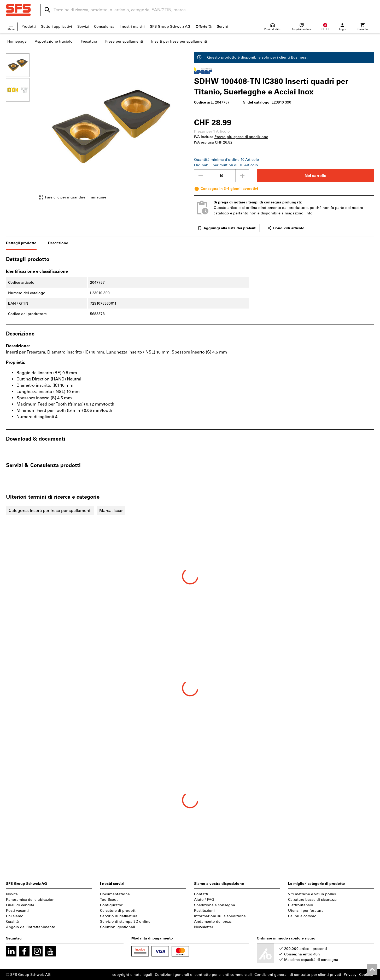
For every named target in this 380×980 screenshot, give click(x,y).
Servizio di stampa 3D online (125, 922)
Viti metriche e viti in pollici (312, 894)
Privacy (350, 975)
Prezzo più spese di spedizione (241, 137)
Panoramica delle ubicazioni (31, 900)
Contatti (201, 894)
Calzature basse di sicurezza (312, 900)
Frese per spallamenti (124, 41)
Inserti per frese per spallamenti (179, 41)
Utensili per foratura (306, 911)
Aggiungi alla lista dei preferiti (227, 228)
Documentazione (115, 894)
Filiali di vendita (20, 905)
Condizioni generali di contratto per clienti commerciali (203, 975)
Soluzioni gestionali (118, 927)
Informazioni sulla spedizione (220, 916)
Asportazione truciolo (54, 41)
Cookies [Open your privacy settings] (366, 975)
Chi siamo (15, 916)
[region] (22, 127)
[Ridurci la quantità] (201, 176)
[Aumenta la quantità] (242, 176)
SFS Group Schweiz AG (170, 27)
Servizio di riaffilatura (119, 916)
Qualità (12, 922)
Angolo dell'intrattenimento (31, 927)
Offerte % (204, 27)
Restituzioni (204, 911)
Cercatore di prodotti (118, 911)
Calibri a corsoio (302, 916)
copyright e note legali (132, 975)
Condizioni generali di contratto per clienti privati (298, 975)
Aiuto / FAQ (204, 900)
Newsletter (204, 927)
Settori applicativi (57, 27)
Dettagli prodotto (21, 243)
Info (309, 213)
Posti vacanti (17, 911)
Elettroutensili (300, 905)
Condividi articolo (286, 228)
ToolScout (109, 900)
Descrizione (58, 243)
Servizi (83, 27)
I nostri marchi (132, 27)
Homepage (17, 41)
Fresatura (89, 41)
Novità (12, 894)
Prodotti (29, 27)
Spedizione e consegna (215, 905)
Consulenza (104, 27)
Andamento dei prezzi (213, 922)
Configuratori (112, 905)
